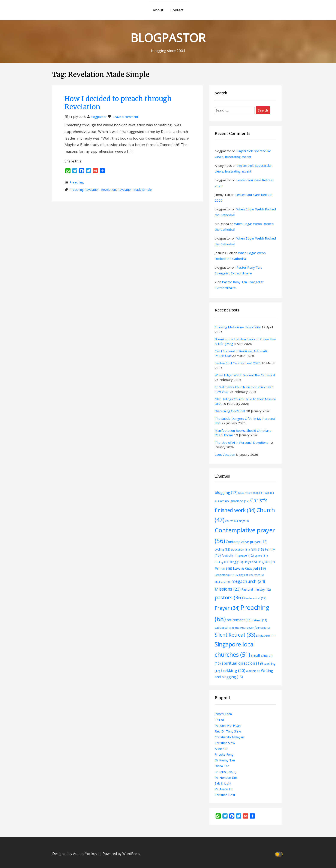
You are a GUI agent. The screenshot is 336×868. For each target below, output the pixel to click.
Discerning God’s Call (230, 411)
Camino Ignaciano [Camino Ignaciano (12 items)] (234, 501)
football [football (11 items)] (229, 555)
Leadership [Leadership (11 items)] (225, 575)
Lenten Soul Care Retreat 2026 (238, 363)
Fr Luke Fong (224, 754)
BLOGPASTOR (168, 38)
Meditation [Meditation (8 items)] (223, 582)
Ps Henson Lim (226, 777)
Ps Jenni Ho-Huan (228, 725)
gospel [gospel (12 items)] (246, 555)
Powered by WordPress (121, 854)
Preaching (77, 182)
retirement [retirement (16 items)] (239, 620)
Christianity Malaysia (230, 737)
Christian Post (225, 795)
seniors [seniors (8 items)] (240, 628)
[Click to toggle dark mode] (280, 854)
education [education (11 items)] (240, 549)
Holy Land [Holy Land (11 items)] (253, 562)
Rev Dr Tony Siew (228, 731)
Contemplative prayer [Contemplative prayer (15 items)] (247, 542)
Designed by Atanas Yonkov (75, 854)
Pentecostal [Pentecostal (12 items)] (255, 598)
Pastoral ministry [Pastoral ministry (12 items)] (256, 589)
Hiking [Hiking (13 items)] (235, 562)
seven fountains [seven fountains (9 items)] (258, 628)
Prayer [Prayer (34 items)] (227, 608)
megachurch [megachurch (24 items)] (248, 581)
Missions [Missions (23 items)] (228, 589)
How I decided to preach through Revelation (118, 103)
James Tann (223, 714)
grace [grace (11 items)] (261, 555)
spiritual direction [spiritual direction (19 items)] (242, 663)
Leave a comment (125, 117)
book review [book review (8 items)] (247, 493)
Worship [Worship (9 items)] (253, 671)
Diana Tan (222, 766)
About (158, 10)
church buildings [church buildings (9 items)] (237, 521)
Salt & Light (223, 783)
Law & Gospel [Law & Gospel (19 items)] (249, 568)
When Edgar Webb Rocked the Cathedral (245, 375)
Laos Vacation (225, 454)
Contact (177, 10)
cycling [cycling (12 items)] (222, 549)
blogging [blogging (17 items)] (226, 492)
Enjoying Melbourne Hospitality (238, 327)
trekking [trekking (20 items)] (233, 670)
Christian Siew (225, 743)
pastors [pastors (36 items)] (229, 597)
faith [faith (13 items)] (257, 549)
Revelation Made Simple (135, 190)
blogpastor (99, 117)
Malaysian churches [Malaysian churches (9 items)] (250, 575)
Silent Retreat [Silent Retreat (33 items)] (235, 635)
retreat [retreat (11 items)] (260, 620)
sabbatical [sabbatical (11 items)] (224, 628)
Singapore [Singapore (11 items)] (266, 636)
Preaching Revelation (85, 190)
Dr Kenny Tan (225, 760)
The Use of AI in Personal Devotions (241, 442)
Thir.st (219, 720)
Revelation (109, 190)
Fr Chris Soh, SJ (226, 772)
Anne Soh (221, 749)
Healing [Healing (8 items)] (220, 562)
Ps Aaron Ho (224, 789)
